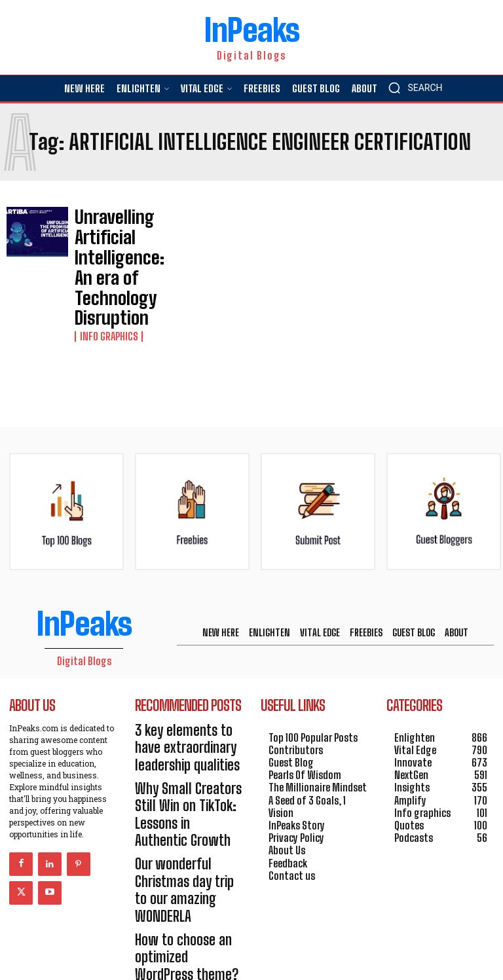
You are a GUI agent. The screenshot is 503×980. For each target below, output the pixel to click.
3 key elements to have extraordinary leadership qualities (186, 675)
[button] (412, 88)
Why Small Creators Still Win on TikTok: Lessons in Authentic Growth (188, 718)
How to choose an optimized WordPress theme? (179, 807)
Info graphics (104, 272)
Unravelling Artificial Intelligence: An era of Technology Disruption (116, 235)
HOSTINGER (297, 949)
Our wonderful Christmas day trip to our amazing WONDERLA (187, 763)
